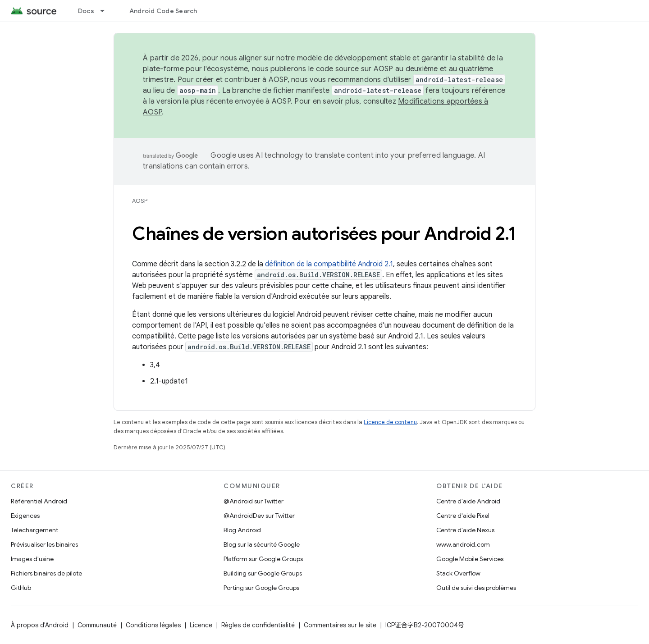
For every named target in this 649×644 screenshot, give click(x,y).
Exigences (25, 516)
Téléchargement (34, 530)
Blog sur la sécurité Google (262, 544)
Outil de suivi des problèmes (476, 588)
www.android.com (463, 544)
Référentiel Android (39, 501)
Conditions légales (153, 625)
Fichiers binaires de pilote (46, 573)
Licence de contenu (390, 422)
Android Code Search (163, 11)
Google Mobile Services (470, 559)
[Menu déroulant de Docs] (106, 11)
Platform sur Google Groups (263, 559)
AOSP (140, 201)
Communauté (97, 625)
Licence (201, 625)
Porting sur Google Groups (261, 588)
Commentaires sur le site (340, 625)
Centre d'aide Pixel (463, 516)
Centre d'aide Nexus (465, 530)
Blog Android (242, 530)
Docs (86, 11)
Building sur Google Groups (263, 573)
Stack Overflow (458, 573)
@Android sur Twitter (254, 501)
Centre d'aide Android (468, 501)
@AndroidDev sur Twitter (259, 516)
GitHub (21, 588)
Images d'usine (32, 559)
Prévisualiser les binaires (44, 544)
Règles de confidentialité (258, 625)
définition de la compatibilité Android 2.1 (329, 264)
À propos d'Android (40, 625)
